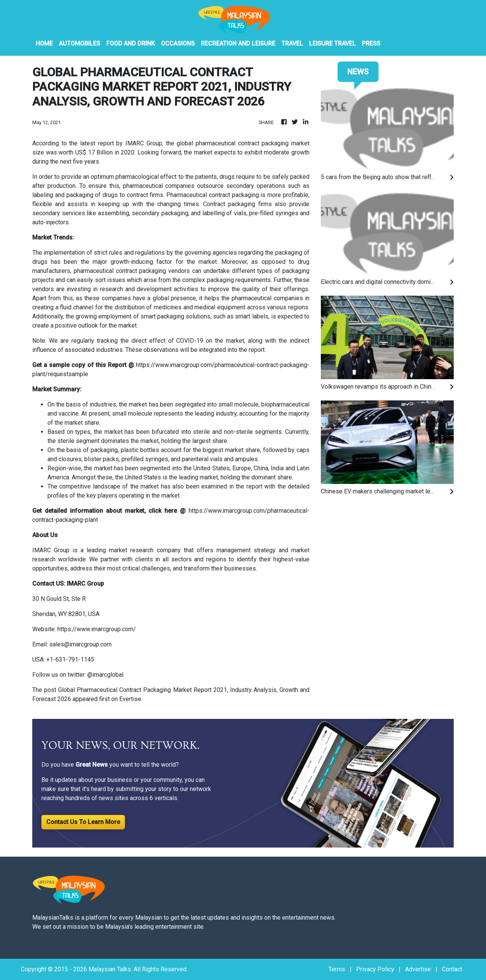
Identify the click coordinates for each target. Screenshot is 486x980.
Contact (452, 969)
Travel (292, 43)
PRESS (371, 43)
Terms (337, 969)
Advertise (418, 969)
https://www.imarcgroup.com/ (97, 629)
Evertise (130, 699)
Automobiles (80, 43)
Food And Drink (131, 43)
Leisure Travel (332, 43)
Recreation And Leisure (238, 43)
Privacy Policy (375, 969)
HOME (44, 43)
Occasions (178, 43)
